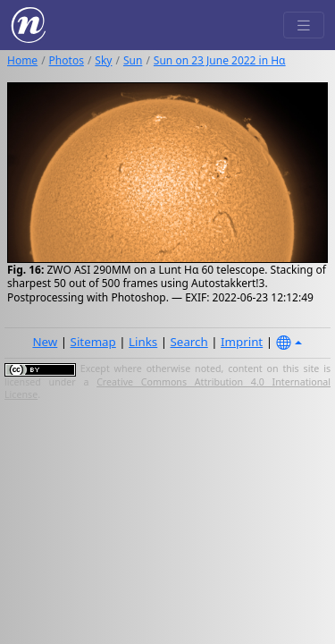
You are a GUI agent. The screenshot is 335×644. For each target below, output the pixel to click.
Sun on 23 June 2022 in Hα (220, 60)
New (45, 342)
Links (143, 342)
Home (22, 60)
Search (189, 342)
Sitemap (93, 342)
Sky (103, 60)
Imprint (242, 342)
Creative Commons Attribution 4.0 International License (167, 388)
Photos (67, 60)
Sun (133, 60)
